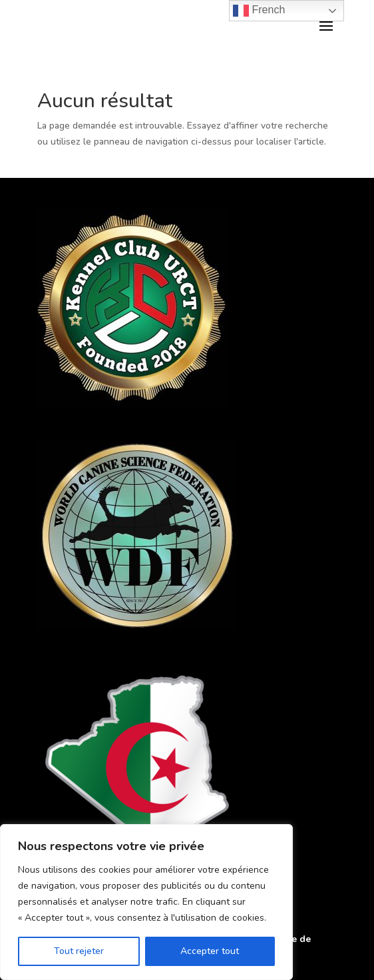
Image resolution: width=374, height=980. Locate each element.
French (259, 11)
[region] (146, 902)
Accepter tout (210, 951)
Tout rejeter (79, 951)
